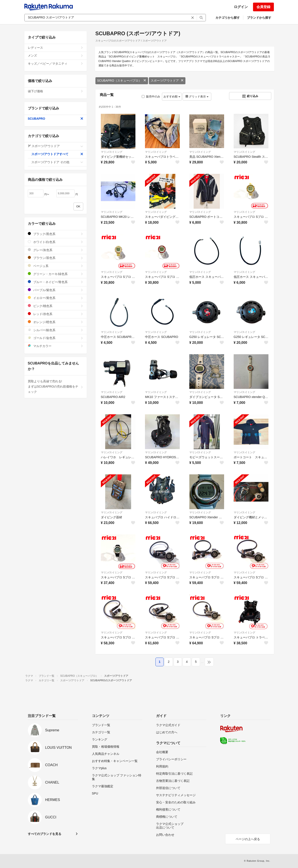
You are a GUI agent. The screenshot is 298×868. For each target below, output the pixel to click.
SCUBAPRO (56, 119)
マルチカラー (56, 346)
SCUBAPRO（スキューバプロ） (122, 81)
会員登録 (263, 7)
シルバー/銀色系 (56, 330)
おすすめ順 (172, 97)
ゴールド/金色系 (56, 338)
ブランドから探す (259, 18)
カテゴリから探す (228, 18)
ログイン (241, 7)
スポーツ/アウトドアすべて (57, 154)
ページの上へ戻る (248, 839)
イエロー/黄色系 (56, 298)
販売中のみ (151, 97)
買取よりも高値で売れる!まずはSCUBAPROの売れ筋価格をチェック (56, 386)
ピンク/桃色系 (56, 306)
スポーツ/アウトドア (167, 81)
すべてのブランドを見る (45, 834)
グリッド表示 (197, 97)
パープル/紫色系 (56, 290)
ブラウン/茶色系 (56, 258)
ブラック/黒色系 (56, 234)
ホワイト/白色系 (56, 242)
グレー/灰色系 (56, 250)
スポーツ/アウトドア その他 (57, 162)
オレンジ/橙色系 (56, 322)
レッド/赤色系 (56, 314)
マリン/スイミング (112, 152)
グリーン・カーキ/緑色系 (56, 274)
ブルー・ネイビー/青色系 (56, 282)
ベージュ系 (56, 266)
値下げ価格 (56, 91)
